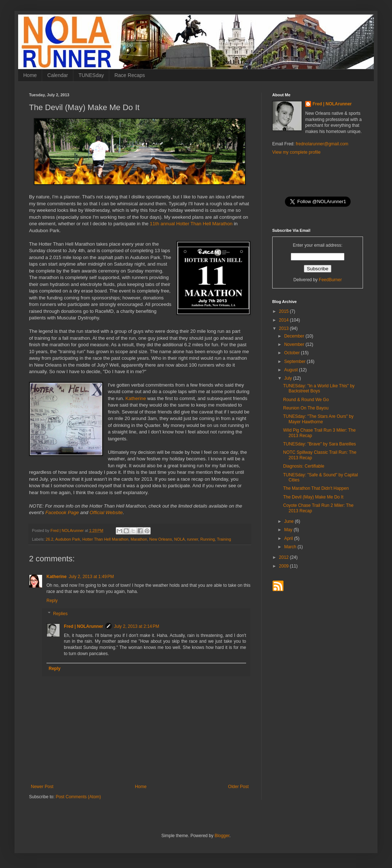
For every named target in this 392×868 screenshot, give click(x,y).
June (289, 521)
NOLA (179, 539)
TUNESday (91, 75)
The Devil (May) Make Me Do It (313, 497)
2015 (285, 311)
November (295, 344)
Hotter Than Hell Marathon (105, 539)
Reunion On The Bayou (306, 408)
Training (224, 539)
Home (30, 75)
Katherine (136, 398)
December (295, 336)
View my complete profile (296, 152)
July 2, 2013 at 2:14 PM (136, 626)
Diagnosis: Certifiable (304, 466)
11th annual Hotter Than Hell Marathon (191, 224)
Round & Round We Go (306, 400)
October (293, 353)
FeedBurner (330, 280)
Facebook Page (62, 512)
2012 (285, 557)
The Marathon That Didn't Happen (316, 488)
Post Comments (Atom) (78, 797)
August (292, 370)
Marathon (139, 539)
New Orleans (160, 539)
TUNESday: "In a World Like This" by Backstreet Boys (319, 388)
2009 (285, 566)
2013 (285, 328)
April (289, 538)
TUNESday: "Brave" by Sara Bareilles (320, 444)
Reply (52, 601)
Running (208, 539)
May (289, 530)
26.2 (50, 539)
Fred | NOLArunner (83, 626)
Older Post (238, 787)
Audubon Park (68, 539)
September (295, 362)
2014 (285, 320)
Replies (60, 614)
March (291, 547)
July (289, 378)
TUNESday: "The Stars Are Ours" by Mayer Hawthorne (318, 419)
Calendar (58, 75)
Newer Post (42, 787)
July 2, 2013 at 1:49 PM (91, 577)
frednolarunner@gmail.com (322, 144)
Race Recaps (130, 75)
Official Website (106, 512)
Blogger (222, 836)
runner (193, 539)
